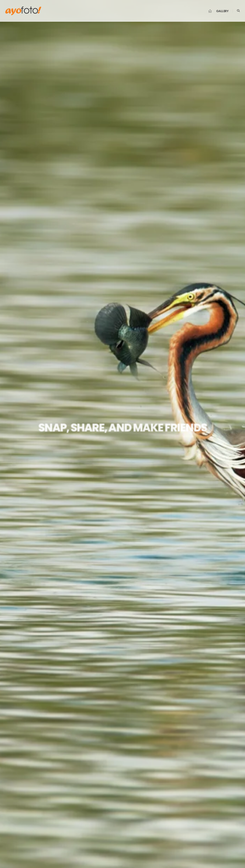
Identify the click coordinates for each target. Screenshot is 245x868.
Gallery (222, 11)
